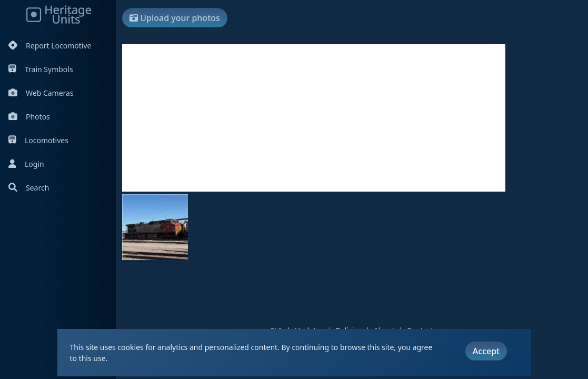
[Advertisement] (314, 118)
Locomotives (38, 140)
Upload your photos (175, 18)
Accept (486, 351)
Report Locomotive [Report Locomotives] (50, 46)
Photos (29, 117)
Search (29, 188)
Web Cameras (41, 93)
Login (26, 164)
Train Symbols (41, 69)
